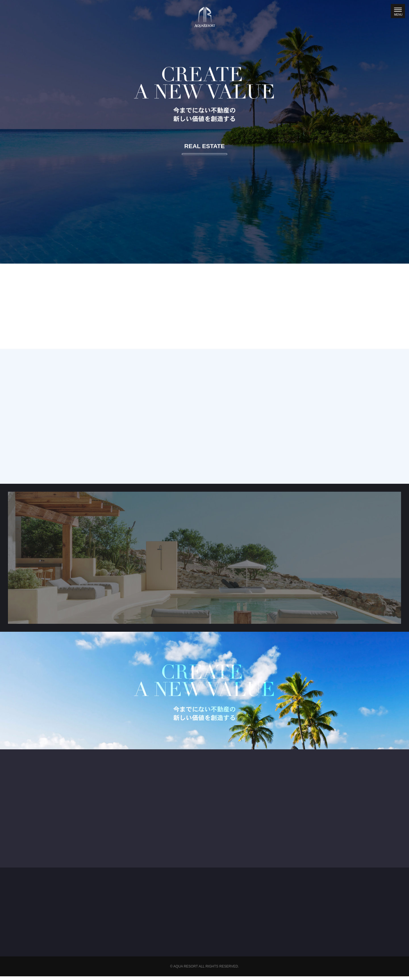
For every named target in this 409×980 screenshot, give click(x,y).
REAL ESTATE (204, 146)
